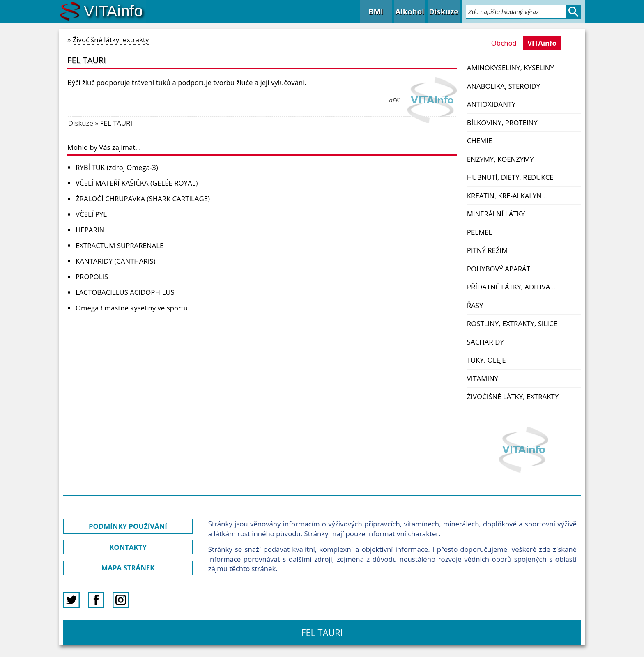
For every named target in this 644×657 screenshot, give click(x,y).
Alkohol (409, 11)
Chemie (480, 141)
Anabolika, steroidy (504, 86)
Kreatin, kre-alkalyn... (507, 196)
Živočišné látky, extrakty (513, 396)
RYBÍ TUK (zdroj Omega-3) (117, 167)
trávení (143, 82)
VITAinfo (542, 43)
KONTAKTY (128, 547)
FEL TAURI (116, 123)
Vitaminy (483, 378)
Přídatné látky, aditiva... (511, 287)
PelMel (480, 232)
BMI (376, 11)
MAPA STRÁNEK (128, 568)
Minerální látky (496, 214)
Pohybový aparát (499, 269)
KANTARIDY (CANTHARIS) (116, 261)
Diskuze (444, 11)
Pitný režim (487, 250)
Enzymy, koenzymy (500, 159)
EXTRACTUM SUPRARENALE (120, 245)
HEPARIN (90, 230)
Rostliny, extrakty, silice (512, 323)
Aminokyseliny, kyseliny (511, 68)
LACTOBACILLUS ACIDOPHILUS (125, 292)
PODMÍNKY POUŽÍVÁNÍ (128, 526)
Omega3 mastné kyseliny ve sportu (132, 308)
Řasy (475, 305)
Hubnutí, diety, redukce (510, 177)
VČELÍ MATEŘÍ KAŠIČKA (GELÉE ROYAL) (137, 183)
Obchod (504, 43)
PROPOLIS (92, 277)
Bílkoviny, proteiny (502, 123)
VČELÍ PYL (91, 214)
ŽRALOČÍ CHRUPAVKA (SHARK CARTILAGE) (143, 199)
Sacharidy (485, 342)
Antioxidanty (491, 104)
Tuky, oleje (486, 360)
